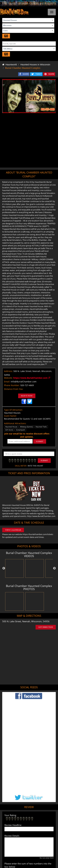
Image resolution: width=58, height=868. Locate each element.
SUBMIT (40, 441)
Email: (7, 382)
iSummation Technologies (28, 852)
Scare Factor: (10, 416)
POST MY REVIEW (15, 799)
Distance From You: (14, 389)
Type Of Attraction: (13, 410)
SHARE (26, 74)
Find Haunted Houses (18, 818)
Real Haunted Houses (22, 827)
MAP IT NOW (27, 396)
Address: (8, 371)
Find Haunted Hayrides (38, 818)
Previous (4, 568)
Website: (8, 378)
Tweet (22, 811)
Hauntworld (10, 64)
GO (6, 36)
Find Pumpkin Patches (20, 823)
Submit (44, 460)
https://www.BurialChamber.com (32, 378)
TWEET (39, 74)
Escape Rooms (39, 827)
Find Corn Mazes (38, 823)
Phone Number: (12, 385)
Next (54, 568)
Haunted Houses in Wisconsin (35, 64)
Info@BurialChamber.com (24, 382)
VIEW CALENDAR (13, 530)
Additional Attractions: (15, 423)
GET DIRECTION (46, 627)
